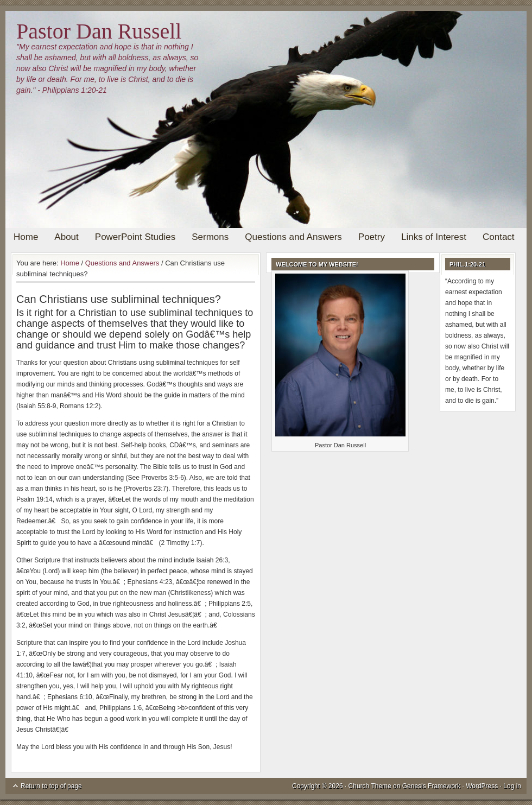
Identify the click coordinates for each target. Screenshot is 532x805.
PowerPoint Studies (135, 237)
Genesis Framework (431, 786)
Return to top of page (51, 786)
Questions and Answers (293, 237)
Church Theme (370, 786)
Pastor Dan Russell (99, 31)
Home (26, 237)
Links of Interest (434, 237)
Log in (512, 786)
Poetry (372, 237)
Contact (499, 237)
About (66, 237)
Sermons (210, 237)
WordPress (482, 786)
